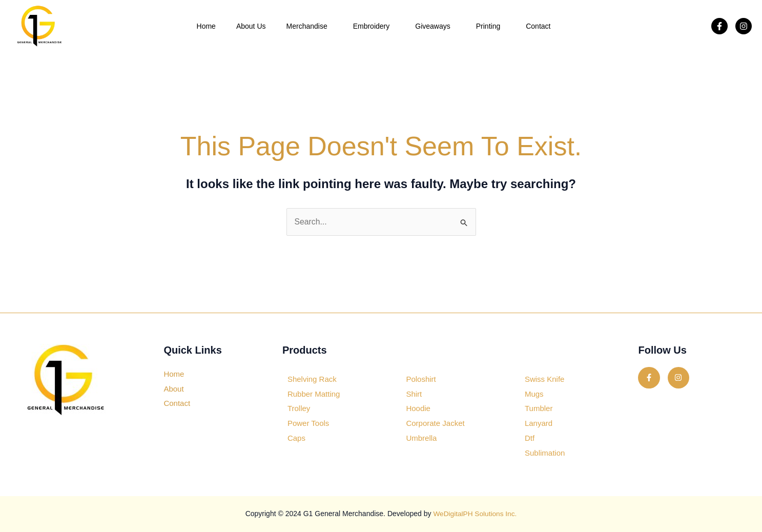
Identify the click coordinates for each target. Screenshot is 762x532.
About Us (251, 26)
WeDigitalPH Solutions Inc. (475, 514)
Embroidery (374, 26)
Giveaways (435, 26)
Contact (538, 26)
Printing (491, 26)
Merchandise (310, 26)
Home (206, 26)
